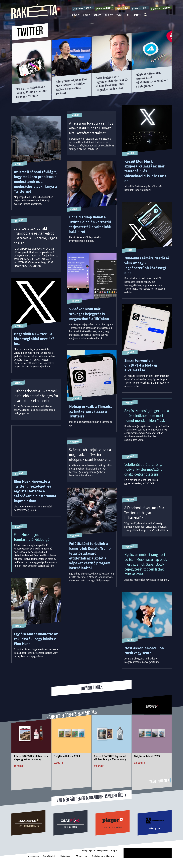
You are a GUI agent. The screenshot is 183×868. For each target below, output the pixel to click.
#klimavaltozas (105, 8)
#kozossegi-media (83, 8)
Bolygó (76, 15)
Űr (128, 15)
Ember (87, 15)
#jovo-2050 (122, 8)
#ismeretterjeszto (161, 8)
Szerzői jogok (49, 856)
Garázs (97, 15)
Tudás (120, 15)
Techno (109, 15)
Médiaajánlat (65, 856)
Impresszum (33, 856)
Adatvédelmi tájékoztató (103, 856)
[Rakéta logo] (34, 18)
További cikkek (91, 688)
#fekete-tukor (140, 8)
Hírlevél (137, 15)
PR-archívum (82, 856)
